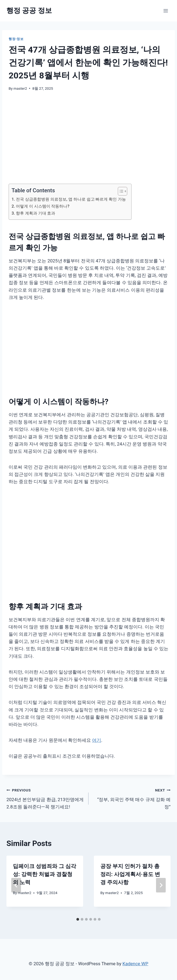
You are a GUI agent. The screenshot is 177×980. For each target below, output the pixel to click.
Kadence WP (135, 964)
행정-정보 (16, 39)
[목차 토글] (120, 191)
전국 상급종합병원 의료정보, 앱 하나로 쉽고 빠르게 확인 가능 (71, 199)
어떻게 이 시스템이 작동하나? (43, 206)
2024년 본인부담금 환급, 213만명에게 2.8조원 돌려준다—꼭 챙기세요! (45, 798)
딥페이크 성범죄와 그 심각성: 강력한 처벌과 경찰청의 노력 (45, 874)
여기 (97, 740)
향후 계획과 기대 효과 (36, 213)
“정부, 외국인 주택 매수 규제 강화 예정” (132, 798)
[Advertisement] (89, 138)
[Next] (161, 885)
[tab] (78, 919)
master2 (20, 88)
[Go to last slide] (16, 885)
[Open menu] (166, 11)
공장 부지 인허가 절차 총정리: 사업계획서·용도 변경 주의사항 (130, 874)
